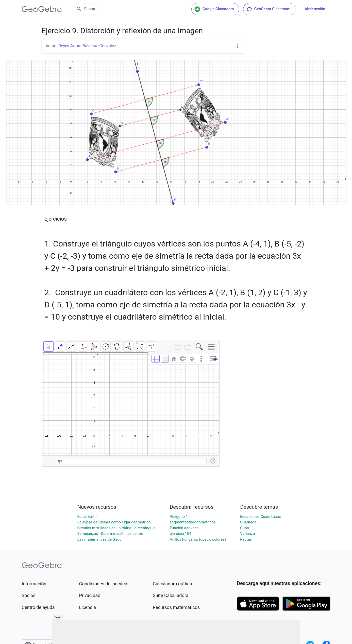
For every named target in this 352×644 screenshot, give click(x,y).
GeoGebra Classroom (268, 9)
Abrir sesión (315, 9)
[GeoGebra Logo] (42, 9)
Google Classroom (214, 9)
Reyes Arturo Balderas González (87, 46)
